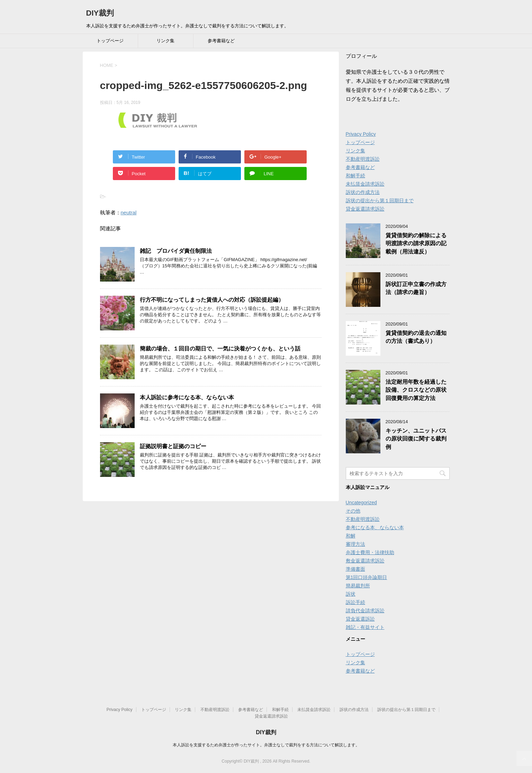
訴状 (351, 594)
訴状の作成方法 (363, 192)
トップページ (110, 41)
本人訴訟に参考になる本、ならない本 (187, 397)
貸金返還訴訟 (360, 619)
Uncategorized (361, 503)
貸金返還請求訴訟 (365, 209)
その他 (353, 511)
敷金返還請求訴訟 (365, 561)
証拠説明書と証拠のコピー (173, 446)
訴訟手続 (355, 602)
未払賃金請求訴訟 (365, 184)
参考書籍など (221, 41)
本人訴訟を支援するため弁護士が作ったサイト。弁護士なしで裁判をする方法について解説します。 (266, 745)
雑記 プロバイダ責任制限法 (176, 251)
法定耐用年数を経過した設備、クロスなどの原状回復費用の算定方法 (416, 390)
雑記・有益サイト (365, 627)
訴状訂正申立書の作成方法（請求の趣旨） (416, 288)
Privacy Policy (361, 134)
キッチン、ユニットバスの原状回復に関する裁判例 (416, 439)
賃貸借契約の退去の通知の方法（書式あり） (416, 337)
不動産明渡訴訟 (363, 159)
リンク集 (165, 41)
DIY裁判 (100, 13)
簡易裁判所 (358, 586)
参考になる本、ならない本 (375, 527)
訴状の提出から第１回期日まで (380, 201)
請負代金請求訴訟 (365, 611)
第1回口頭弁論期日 (367, 577)
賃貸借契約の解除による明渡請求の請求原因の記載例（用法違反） (416, 243)
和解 (351, 536)
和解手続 (355, 176)
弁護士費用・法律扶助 (370, 552)
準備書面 (355, 569)
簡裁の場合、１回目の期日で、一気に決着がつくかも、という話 (220, 349)
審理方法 (355, 544)
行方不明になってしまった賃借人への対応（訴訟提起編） (212, 300)
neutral (129, 212)
